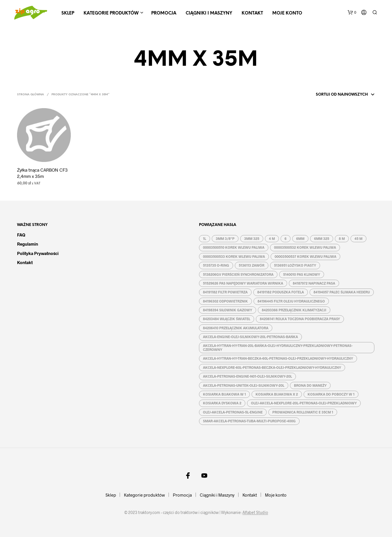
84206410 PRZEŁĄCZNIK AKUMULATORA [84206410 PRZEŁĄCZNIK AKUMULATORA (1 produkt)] (236, 328)
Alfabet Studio (255, 513)
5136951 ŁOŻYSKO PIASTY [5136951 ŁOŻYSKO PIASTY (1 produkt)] (295, 265)
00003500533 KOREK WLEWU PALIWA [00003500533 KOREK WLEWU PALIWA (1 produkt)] (234, 256)
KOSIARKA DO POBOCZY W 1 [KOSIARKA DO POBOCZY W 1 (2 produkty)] (331, 394)
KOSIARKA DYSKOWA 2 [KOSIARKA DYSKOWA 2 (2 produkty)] (222, 403)
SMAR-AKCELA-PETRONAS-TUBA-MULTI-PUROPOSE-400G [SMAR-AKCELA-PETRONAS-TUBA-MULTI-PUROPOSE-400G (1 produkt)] (249, 421)
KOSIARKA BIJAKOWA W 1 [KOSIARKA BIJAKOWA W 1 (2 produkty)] (224, 394)
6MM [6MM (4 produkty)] (300, 238)
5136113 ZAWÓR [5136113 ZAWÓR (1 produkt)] (252, 265)
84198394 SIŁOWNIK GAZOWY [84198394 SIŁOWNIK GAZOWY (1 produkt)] (228, 310)
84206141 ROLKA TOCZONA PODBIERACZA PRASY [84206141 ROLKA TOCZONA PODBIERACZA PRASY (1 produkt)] (300, 319)
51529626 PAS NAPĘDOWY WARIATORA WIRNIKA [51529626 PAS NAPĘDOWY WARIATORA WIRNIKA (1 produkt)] (243, 283)
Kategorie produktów (111, 13)
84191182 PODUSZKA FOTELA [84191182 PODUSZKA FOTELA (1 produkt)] (281, 292)
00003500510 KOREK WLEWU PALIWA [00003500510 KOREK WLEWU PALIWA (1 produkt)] (234, 247)
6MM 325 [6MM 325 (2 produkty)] (322, 238)
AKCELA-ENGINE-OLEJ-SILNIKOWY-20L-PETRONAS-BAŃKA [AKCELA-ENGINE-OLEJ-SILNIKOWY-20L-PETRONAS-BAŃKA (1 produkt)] (250, 337)
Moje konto (287, 13)
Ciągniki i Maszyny (209, 13)
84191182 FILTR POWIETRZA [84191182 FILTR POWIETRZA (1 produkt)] (225, 292)
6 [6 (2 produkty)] (286, 238)
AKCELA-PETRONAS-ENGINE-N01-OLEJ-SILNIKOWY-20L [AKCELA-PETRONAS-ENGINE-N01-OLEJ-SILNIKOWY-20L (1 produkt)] (247, 376)
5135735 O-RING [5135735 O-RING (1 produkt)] (216, 265)
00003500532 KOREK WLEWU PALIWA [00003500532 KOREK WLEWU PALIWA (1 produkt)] (305, 247)
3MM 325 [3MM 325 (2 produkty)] (252, 238)
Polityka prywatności (38, 253)
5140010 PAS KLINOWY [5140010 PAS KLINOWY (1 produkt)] (302, 274)
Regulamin (28, 244)
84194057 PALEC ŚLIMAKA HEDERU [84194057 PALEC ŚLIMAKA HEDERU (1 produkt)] (342, 292)
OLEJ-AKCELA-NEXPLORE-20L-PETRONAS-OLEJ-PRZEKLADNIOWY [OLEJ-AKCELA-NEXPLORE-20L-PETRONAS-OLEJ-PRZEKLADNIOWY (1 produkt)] (304, 403)
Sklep (68, 13)
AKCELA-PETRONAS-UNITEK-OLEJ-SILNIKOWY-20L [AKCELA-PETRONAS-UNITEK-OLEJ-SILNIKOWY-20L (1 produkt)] (244, 385)
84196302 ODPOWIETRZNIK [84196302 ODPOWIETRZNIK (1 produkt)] (225, 301)
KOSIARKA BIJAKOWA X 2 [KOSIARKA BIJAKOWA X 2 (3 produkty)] (277, 394)
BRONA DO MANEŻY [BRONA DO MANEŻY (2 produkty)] (310, 385)
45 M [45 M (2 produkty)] (358, 238)
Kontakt (252, 13)
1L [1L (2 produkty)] (205, 238)
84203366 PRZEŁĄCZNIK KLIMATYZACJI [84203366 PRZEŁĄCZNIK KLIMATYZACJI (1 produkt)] (294, 310)
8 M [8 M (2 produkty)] (342, 238)
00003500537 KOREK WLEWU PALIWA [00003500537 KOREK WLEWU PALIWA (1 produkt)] (305, 256)
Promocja (164, 13)
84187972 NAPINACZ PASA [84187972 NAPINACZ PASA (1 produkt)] (314, 283)
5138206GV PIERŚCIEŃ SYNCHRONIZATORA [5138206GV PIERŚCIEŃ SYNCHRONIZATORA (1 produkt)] (238, 274)
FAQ (21, 235)
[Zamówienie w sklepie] (338, 95)
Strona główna (31, 95)
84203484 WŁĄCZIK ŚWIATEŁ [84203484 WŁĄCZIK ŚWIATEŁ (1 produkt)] (227, 319)
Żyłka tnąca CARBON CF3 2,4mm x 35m (42, 173)
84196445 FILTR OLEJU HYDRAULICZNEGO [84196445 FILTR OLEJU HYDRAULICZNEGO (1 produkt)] (291, 301)
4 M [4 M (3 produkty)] (272, 238)
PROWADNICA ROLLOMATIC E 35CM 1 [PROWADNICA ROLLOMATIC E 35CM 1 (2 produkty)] (303, 412)
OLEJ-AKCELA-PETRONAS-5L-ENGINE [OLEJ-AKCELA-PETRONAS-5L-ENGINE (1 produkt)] (233, 412)
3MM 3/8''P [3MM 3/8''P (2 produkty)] (225, 238)
